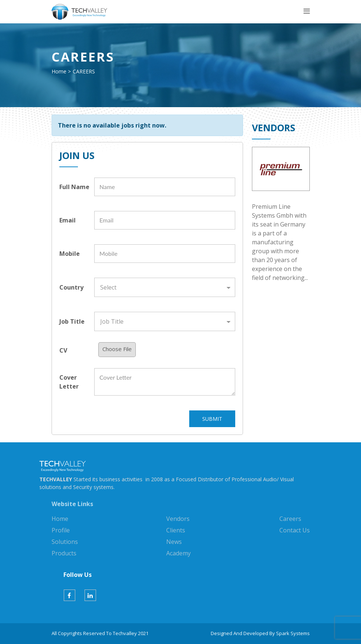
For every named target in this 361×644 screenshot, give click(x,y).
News (174, 542)
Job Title (72, 321)
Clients (176, 530)
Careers (290, 519)
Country (71, 287)
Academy (178, 553)
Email (68, 220)
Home (59, 71)
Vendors (178, 519)
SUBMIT (212, 419)
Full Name (74, 187)
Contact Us (295, 530)
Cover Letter (69, 382)
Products (64, 553)
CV (63, 350)
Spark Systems (293, 633)
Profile (61, 530)
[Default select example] (165, 287)
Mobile (70, 254)
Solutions (65, 542)
